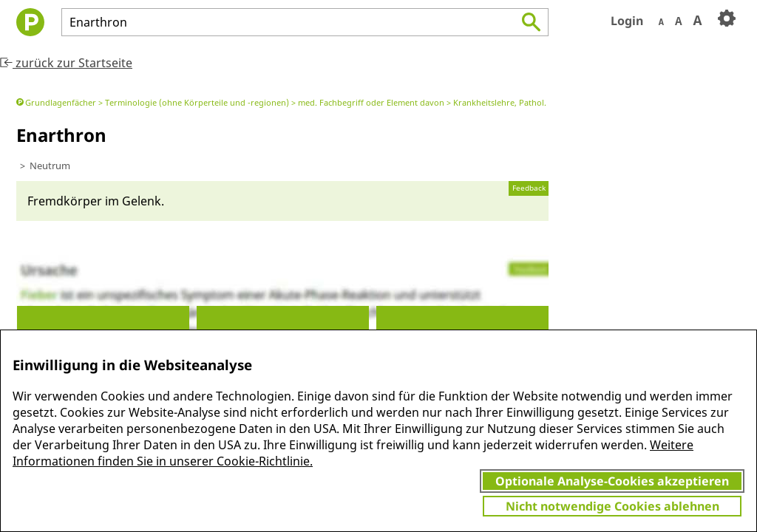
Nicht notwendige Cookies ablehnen (612, 506)
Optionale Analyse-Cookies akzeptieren (612, 481)
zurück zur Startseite (66, 63)
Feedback (529, 188)
